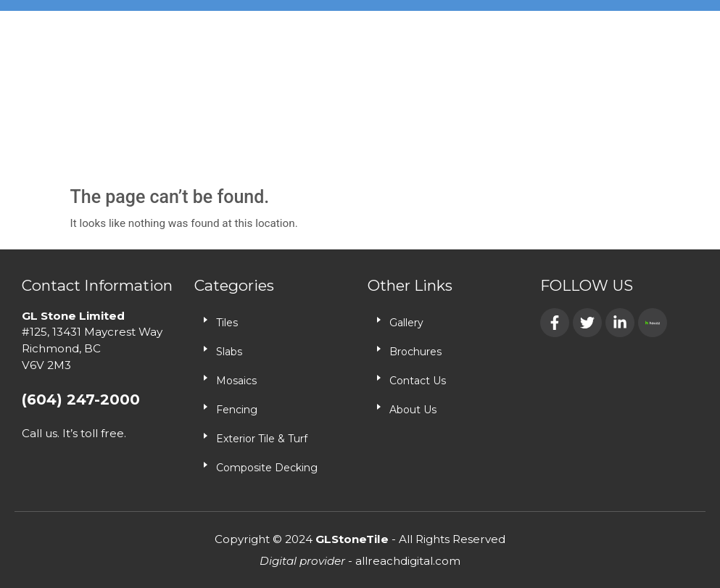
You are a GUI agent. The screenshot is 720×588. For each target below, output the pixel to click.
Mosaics (236, 381)
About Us (413, 410)
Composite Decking (267, 468)
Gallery (406, 323)
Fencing (237, 410)
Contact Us (418, 381)
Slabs (229, 352)
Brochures (415, 352)
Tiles (227, 323)
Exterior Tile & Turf (262, 439)
